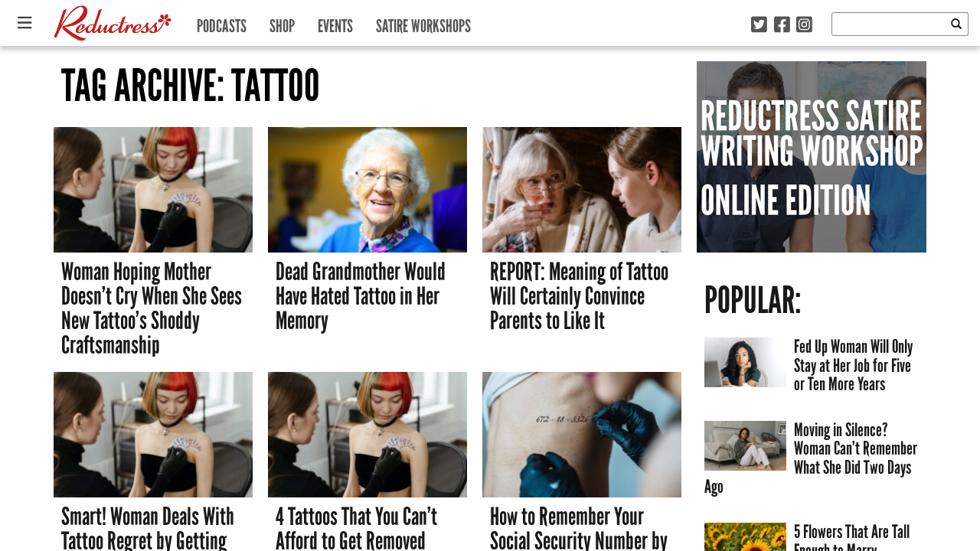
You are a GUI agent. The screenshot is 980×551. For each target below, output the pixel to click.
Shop (282, 23)
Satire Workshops (423, 23)
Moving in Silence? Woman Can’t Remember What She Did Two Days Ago (811, 458)
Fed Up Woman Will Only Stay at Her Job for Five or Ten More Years (853, 365)
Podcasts (222, 23)
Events (335, 23)
